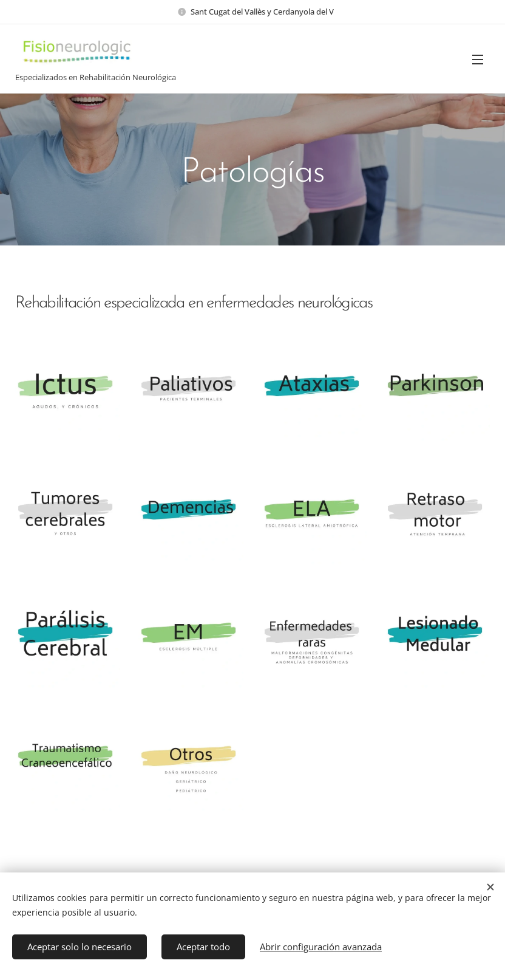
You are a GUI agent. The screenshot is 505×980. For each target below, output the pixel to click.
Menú (478, 60)
